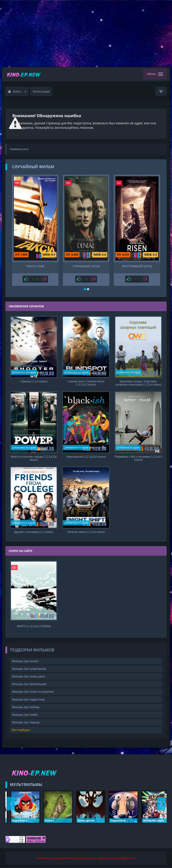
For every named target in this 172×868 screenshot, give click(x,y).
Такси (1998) (35, 266)
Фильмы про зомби (25, 715)
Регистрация (41, 92)
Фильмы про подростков (28, 699)
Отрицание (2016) (86, 266)
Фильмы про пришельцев (29, 684)
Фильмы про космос (25, 661)
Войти (17, 92)
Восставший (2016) (137, 266)
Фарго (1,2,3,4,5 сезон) (34, 626)
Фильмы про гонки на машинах (33, 692)
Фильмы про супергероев (29, 669)
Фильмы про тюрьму (26, 722)
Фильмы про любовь (26, 707)
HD (17, 183)
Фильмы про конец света (29, 676)
